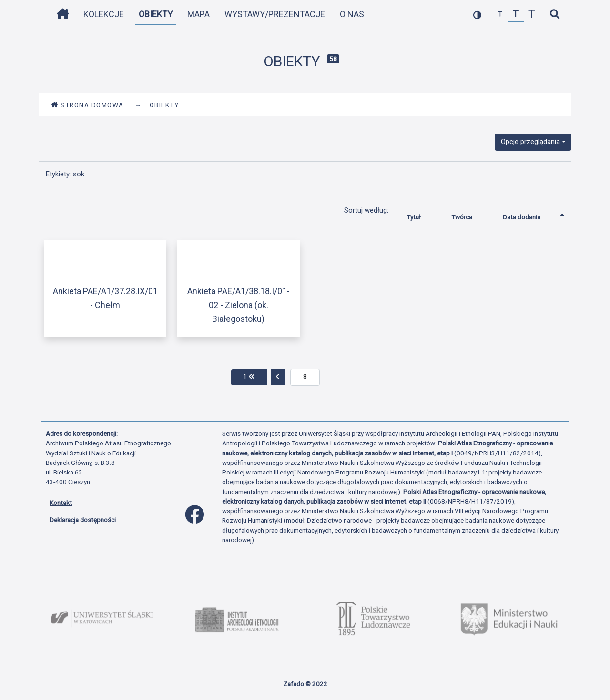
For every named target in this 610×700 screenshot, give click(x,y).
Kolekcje (104, 14)
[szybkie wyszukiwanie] (554, 15)
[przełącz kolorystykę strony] (477, 15)
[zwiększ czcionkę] (532, 15)
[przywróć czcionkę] (516, 15)
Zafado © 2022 (305, 684)
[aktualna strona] (305, 377)
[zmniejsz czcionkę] (500, 15)
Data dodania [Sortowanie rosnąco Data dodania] (529, 215)
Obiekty (156, 14)
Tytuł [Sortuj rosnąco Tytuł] (422, 215)
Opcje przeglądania (530, 142)
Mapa (198, 14)
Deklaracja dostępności (83, 520)
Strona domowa (87, 105)
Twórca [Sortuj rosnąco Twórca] (470, 215)
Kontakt (61, 503)
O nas (352, 14)
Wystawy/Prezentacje (275, 14)
